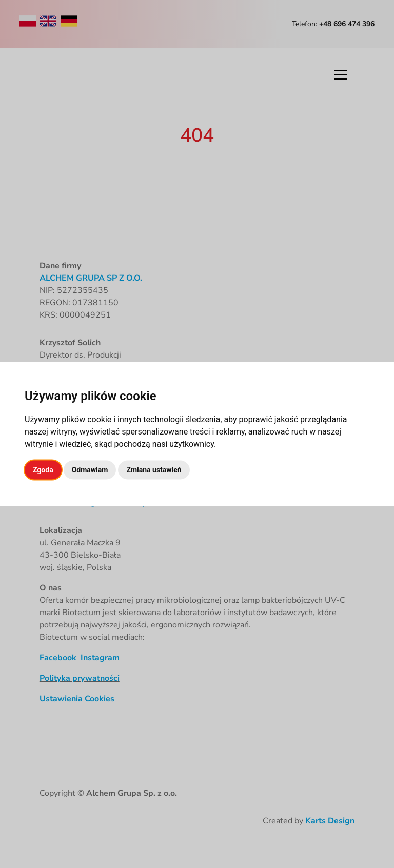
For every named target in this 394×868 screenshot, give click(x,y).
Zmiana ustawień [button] (154, 470)
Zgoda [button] (43, 470)
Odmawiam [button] (90, 470)
